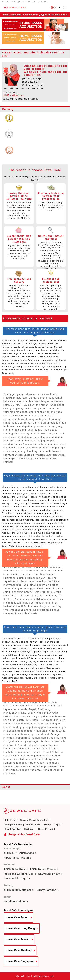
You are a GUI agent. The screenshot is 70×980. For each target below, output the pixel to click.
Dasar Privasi (46, 829)
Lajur (57, 825)
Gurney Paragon (46, 890)
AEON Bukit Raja (14, 869)
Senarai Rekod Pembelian (34, 820)
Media (48, 825)
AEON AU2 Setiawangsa (19, 853)
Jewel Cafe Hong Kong (21, 928)
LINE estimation (13, 95)
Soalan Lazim (33, 825)
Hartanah (29, 829)
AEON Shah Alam (49, 874)
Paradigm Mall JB (15, 902)
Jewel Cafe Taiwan (18, 939)
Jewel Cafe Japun (17, 917)
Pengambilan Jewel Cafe (24, 834)
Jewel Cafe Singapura (20, 961)
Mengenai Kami (13, 825)
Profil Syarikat (13, 829)
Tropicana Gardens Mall (19, 874)
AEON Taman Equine (43, 869)
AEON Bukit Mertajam (17, 890)
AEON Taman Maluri (16, 858)
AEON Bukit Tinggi (15, 878)
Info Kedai (11, 820)
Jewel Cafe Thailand (19, 950)
